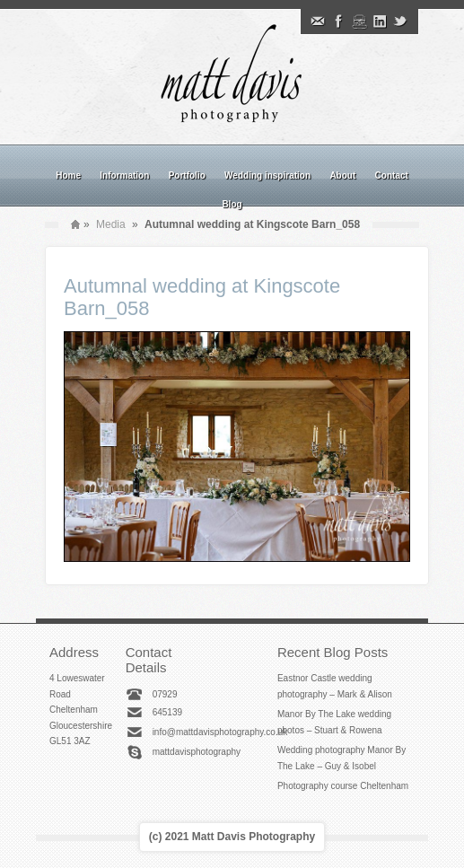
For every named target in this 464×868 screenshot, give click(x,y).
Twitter (400, 22)
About (342, 175)
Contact (392, 175)
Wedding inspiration (267, 175)
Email (318, 22)
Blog (232, 204)
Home (68, 175)
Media (111, 224)
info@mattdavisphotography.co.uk (220, 732)
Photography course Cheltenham (343, 786)
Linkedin (380, 22)
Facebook (338, 22)
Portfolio (187, 175)
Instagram (359, 22)
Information (124, 175)
